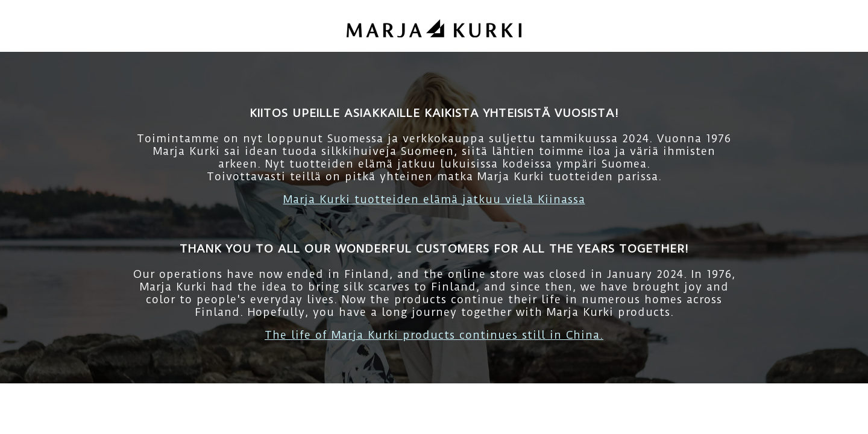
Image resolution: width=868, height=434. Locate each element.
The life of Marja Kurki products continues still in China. (434, 335)
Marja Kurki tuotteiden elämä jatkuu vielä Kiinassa (434, 199)
